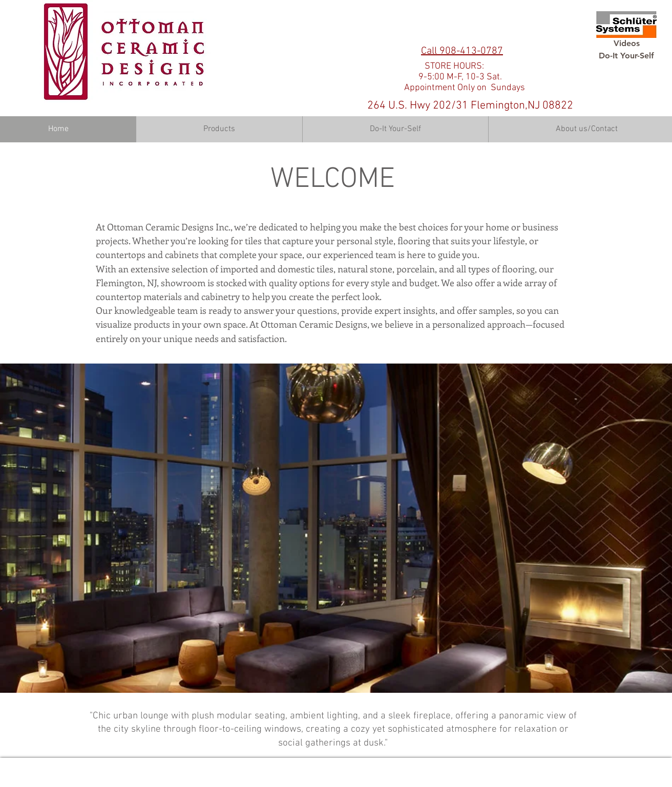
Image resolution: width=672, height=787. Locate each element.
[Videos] (626, 44)
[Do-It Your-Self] (626, 56)
